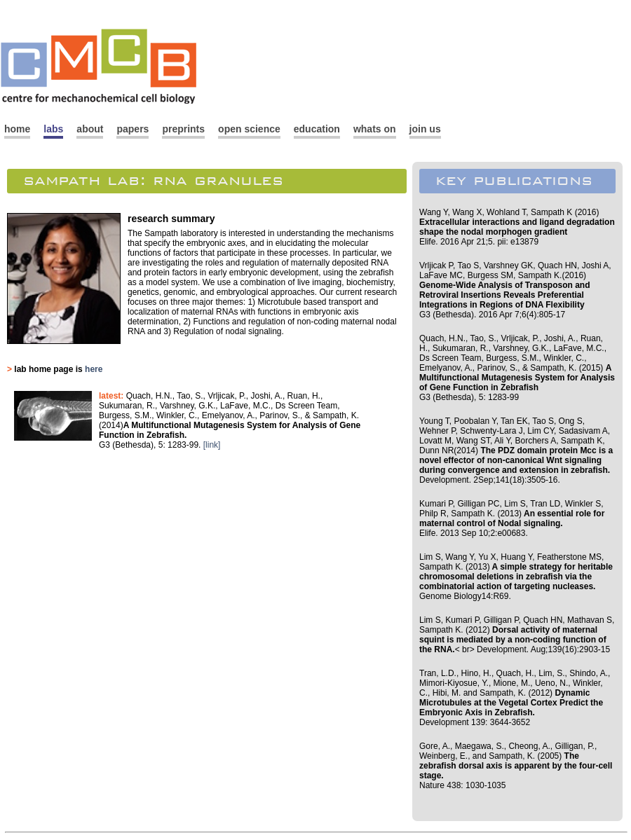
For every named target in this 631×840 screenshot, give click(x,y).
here (94, 369)
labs (53, 129)
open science (249, 129)
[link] (212, 445)
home (17, 129)
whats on (375, 129)
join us (425, 129)
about (90, 129)
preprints (183, 129)
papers (133, 129)
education (317, 129)
